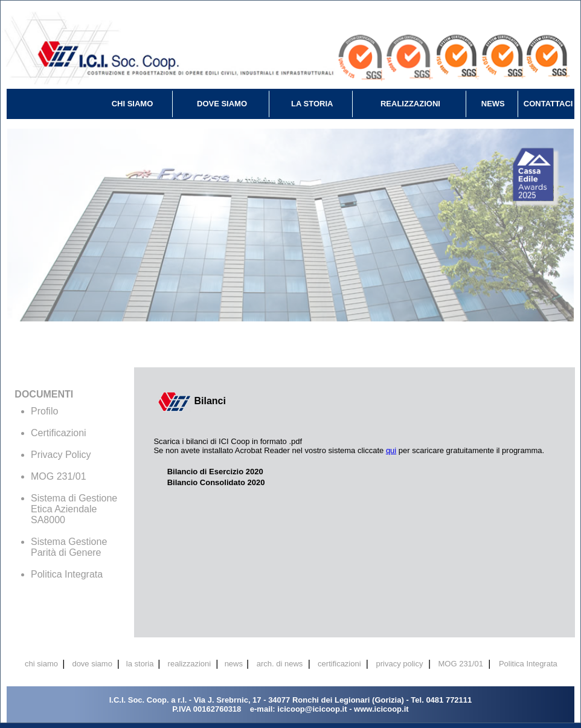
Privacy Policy (61, 455)
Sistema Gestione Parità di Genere (69, 547)
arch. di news (280, 664)
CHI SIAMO (133, 104)
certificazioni (339, 664)
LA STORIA (312, 104)
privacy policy (399, 664)
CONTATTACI (548, 104)
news (234, 664)
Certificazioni (59, 433)
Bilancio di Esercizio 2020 (215, 472)
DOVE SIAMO (222, 104)
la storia (140, 664)
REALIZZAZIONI (410, 104)
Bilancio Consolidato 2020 (216, 482)
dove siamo (92, 664)
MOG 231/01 (59, 476)
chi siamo (41, 664)
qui (391, 450)
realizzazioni (190, 664)
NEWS (493, 104)
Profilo (44, 411)
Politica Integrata (67, 574)
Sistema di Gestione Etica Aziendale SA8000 (74, 509)
